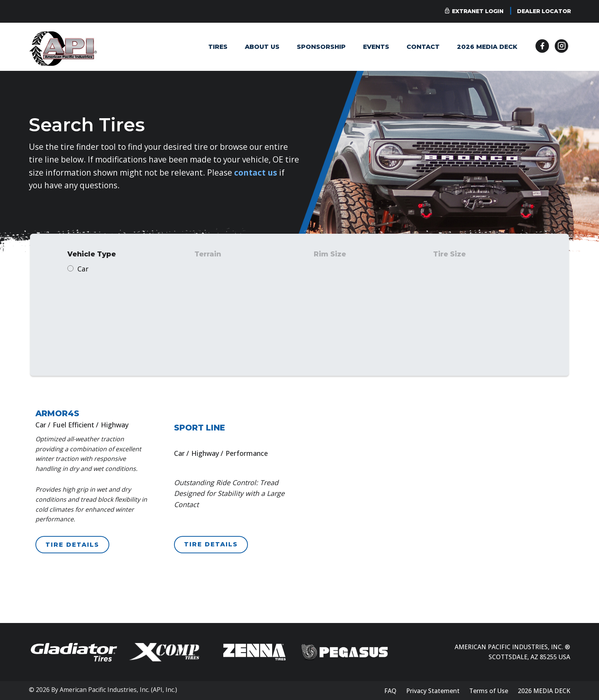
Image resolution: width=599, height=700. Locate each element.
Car (83, 269)
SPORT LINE (199, 428)
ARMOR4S (57, 413)
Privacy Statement (433, 691)
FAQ (390, 691)
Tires (218, 47)
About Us (262, 47)
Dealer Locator (544, 11)
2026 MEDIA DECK (487, 47)
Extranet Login (478, 11)
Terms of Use (489, 691)
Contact (423, 47)
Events (376, 47)
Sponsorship (321, 47)
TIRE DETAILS (72, 545)
